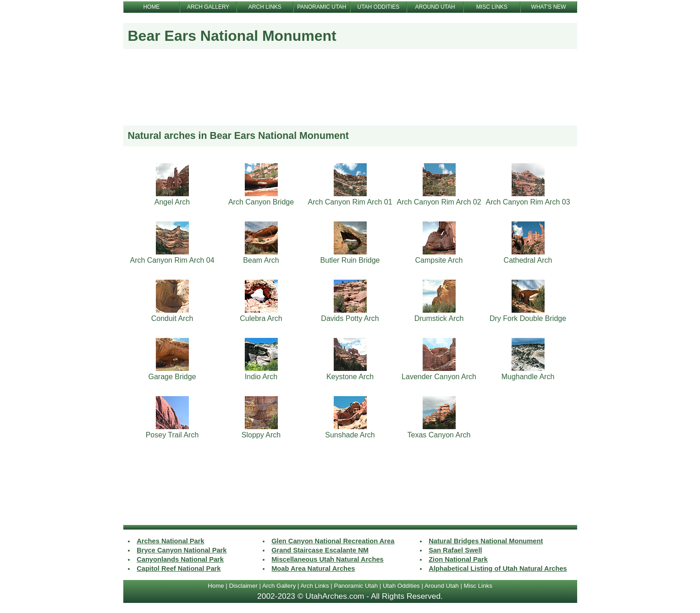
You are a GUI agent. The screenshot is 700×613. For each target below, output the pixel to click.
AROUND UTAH (435, 7)
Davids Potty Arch (350, 318)
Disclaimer (243, 586)
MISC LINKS (492, 7)
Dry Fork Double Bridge (528, 318)
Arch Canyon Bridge (261, 202)
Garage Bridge (172, 377)
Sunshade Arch (350, 435)
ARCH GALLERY (208, 7)
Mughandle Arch (528, 377)
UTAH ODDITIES (378, 7)
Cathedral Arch (528, 260)
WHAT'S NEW (549, 7)
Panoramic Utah (356, 586)
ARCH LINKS (265, 7)
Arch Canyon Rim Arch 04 (172, 260)
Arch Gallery (279, 586)
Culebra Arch (261, 318)
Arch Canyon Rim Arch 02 (439, 202)
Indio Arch (261, 377)
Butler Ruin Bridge (350, 260)
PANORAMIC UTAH (322, 7)
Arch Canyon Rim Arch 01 (350, 202)
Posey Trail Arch (172, 435)
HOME (151, 7)
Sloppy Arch (261, 435)
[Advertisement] (350, 95)
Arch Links (314, 586)
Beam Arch (261, 260)
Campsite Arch (439, 260)
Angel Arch (172, 202)
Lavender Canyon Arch (439, 377)
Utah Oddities (401, 586)
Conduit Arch (172, 318)
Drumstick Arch (439, 318)
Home (216, 586)
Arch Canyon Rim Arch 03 (528, 202)
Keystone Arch (350, 377)
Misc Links (478, 586)
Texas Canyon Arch (439, 435)
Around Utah (442, 586)
